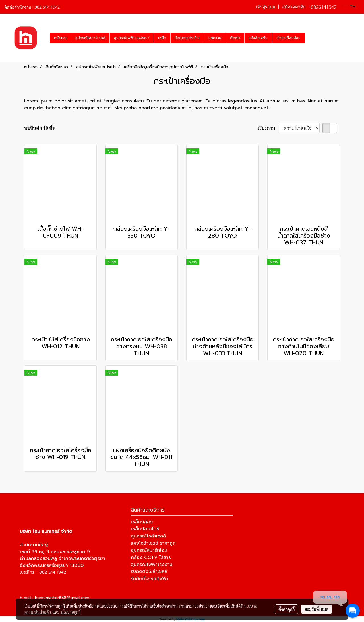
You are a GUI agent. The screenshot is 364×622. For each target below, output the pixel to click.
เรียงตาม (268, 128)
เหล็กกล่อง (142, 522)
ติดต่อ (235, 38)
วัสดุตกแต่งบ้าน (187, 38)
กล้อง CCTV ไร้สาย (151, 557)
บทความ (215, 38)
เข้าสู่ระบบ (266, 7)
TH (349, 7)
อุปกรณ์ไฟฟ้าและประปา (132, 38)
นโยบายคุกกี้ (71, 612)
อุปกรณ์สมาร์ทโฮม (149, 550)
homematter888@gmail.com (62, 598)
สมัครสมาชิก (294, 7)
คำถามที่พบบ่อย (288, 38)
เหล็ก (162, 38)
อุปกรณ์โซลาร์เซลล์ (90, 38)
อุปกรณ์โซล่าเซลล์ (148, 536)
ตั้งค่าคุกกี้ (287, 609)
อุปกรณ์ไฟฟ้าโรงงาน (152, 565)
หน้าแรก (60, 38)
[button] (310, 38)
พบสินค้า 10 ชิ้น (40, 128)
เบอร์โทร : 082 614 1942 (43, 572)
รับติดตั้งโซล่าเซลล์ (149, 572)
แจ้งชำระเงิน (258, 38)
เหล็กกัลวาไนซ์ (145, 529)
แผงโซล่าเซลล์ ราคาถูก (153, 543)
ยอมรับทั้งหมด (317, 609)
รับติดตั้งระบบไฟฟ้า (150, 579)
